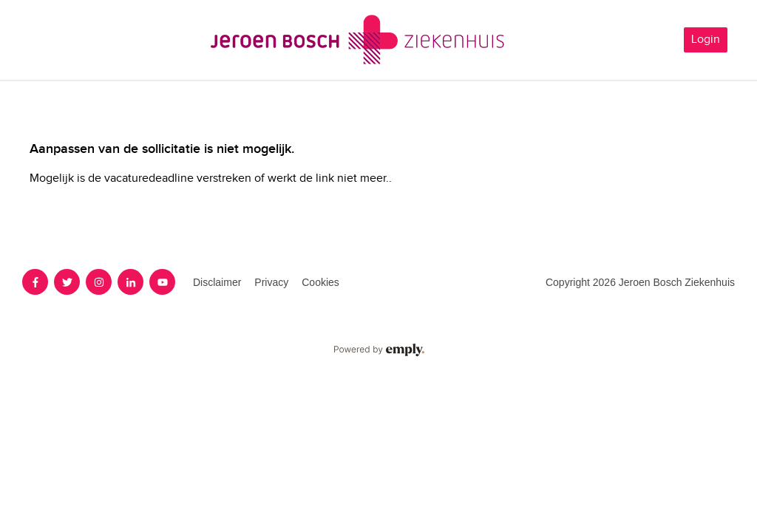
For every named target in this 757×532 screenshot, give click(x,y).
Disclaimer (217, 282)
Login (706, 40)
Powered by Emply (378, 350)
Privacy (271, 282)
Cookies (320, 282)
